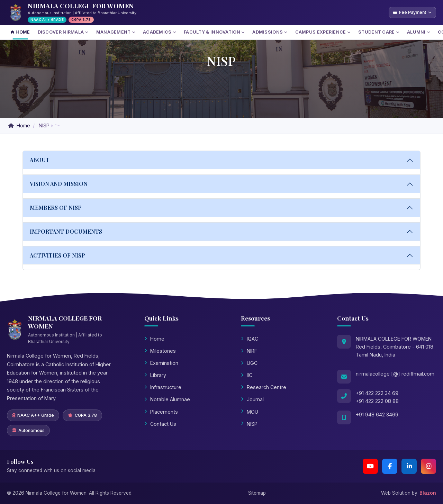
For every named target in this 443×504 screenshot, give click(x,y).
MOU (250, 412)
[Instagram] (428, 466)
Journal (252, 399)
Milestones (160, 351)
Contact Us (160, 424)
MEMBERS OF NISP (56, 208)
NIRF (249, 351)
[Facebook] (390, 466)
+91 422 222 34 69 (377, 393)
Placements (161, 412)
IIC (247, 375)
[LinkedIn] (409, 466)
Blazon (428, 493)
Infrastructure (163, 387)
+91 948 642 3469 (377, 415)
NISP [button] (44, 125)
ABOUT (40, 160)
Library (155, 375)
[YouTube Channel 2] (370, 466)
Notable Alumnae (167, 399)
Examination (161, 363)
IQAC (250, 339)
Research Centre (264, 387)
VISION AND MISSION (59, 184)
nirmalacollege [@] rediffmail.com (395, 374)
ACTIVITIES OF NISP (57, 255)
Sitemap (257, 493)
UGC (249, 363)
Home (20, 125)
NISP (249, 424)
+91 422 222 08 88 (377, 401)
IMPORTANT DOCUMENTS (66, 231)
